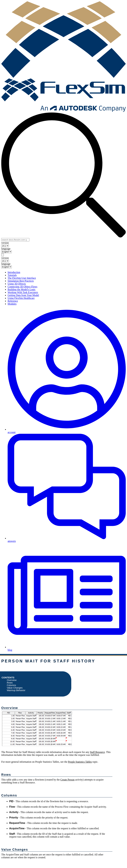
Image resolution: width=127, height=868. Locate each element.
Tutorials (12, 275)
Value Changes (15, 688)
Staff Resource (97, 752)
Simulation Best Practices (21, 281)
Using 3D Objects (17, 284)
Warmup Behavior (16, 690)
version (5, 243)
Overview (12, 680)
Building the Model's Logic (22, 289)
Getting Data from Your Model (23, 295)
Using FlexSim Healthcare (21, 298)
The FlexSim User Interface (22, 278)
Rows (10, 683)
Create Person (67, 780)
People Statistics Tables (80, 762)
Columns (11, 685)
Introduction (14, 272)
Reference (13, 301)
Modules (12, 304)
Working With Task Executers (23, 292)
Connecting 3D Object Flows (22, 287)
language (6, 249)
